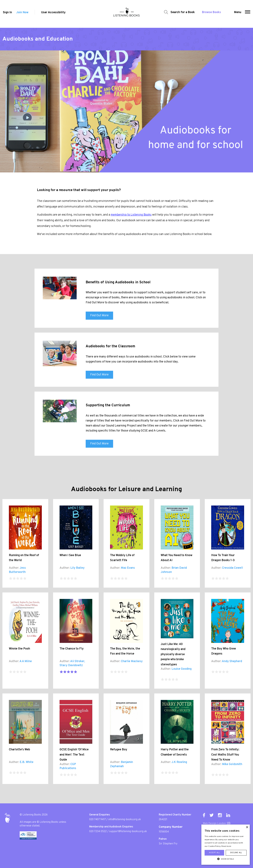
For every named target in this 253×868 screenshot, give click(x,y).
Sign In (7, 14)
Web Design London (214, 824)
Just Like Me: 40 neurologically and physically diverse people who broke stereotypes (173, 654)
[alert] (226, 845)
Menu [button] (238, 14)
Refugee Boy (119, 750)
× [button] (247, 827)
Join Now (22, 14)
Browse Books (211, 14)
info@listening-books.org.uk (125, 820)
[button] (248, 14)
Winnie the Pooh (19, 649)
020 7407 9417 (97, 820)
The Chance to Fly (72, 649)
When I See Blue (70, 555)
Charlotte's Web (19, 750)
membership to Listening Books (131, 215)
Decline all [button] (236, 853)
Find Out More (99, 316)
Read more (226, 846)
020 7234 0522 (98, 831)
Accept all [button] (214, 853)
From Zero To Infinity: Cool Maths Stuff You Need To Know (225, 755)
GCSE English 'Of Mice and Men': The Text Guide (74, 755)
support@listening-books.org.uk (128, 831)
